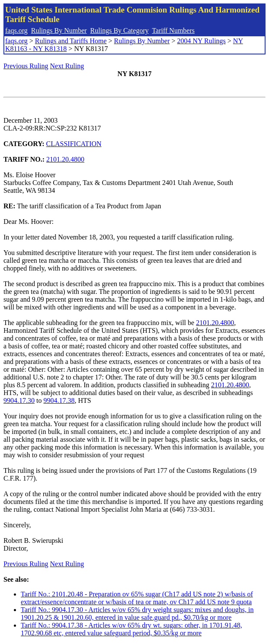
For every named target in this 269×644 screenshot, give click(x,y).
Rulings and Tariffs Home (71, 41)
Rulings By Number (59, 30)
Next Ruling (67, 66)
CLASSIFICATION (74, 144)
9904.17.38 (59, 400)
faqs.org (16, 30)
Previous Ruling (26, 66)
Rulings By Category (120, 30)
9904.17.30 (19, 400)
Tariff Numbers (173, 30)
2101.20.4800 (65, 159)
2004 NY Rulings (202, 41)
